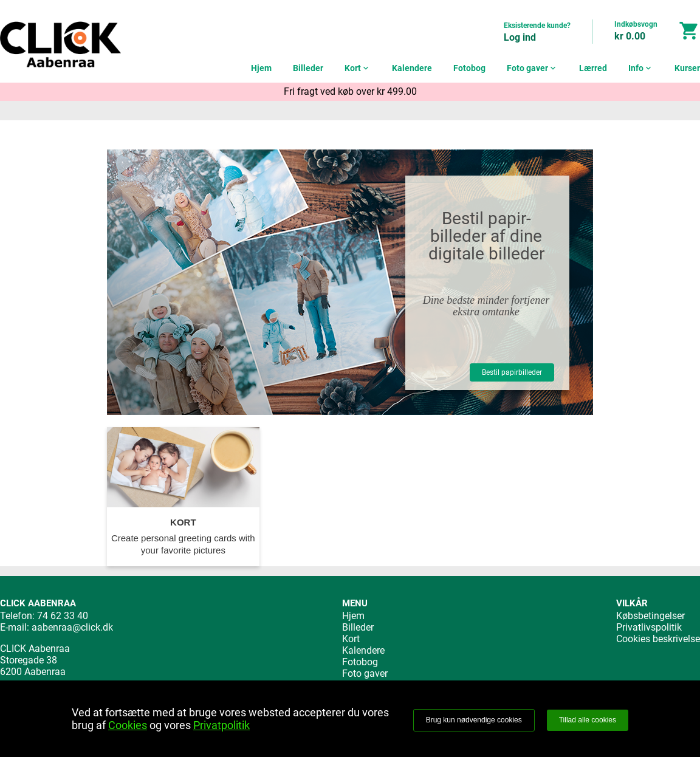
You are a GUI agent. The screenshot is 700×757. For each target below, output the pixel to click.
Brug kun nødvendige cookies (474, 720)
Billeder (308, 68)
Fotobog (469, 68)
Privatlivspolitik (649, 627)
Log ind (520, 37)
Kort (358, 68)
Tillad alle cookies (588, 720)
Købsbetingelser (650, 616)
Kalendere (412, 68)
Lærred (593, 68)
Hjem (261, 68)
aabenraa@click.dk (72, 627)
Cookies (128, 725)
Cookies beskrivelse (658, 639)
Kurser (687, 68)
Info (641, 68)
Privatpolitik (221, 725)
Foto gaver (532, 68)
